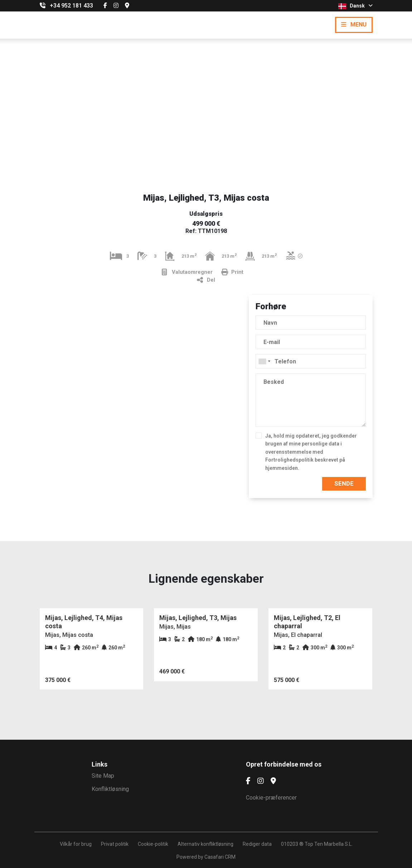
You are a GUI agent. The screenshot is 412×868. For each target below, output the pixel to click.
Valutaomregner (187, 272)
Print (232, 272)
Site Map (103, 776)
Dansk (355, 6)
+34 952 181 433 (71, 6)
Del (206, 280)
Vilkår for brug (76, 844)
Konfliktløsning (110, 789)
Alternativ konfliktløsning (205, 844)
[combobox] (311, 361)
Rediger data (257, 844)
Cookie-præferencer (271, 798)
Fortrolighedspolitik (289, 460)
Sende (344, 483)
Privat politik (115, 844)
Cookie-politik (153, 844)
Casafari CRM (220, 857)
